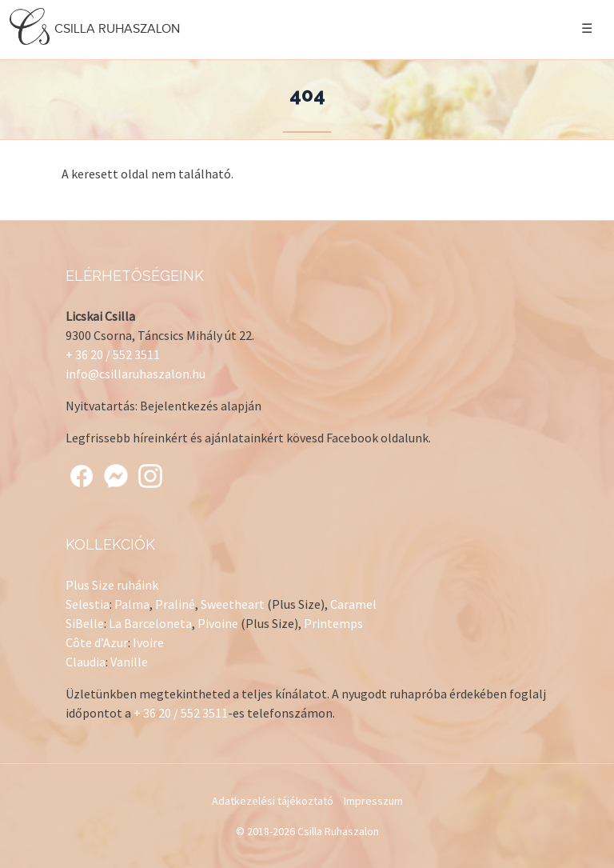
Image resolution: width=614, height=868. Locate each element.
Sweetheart (233, 604)
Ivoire (148, 642)
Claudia (86, 662)
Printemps (333, 623)
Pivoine (218, 623)
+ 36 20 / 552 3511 (113, 354)
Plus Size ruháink (112, 585)
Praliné (175, 604)
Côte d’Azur (97, 642)
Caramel (353, 604)
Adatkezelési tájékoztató (273, 801)
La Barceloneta (150, 623)
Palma (132, 604)
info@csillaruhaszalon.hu (136, 374)
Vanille (129, 662)
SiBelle (85, 623)
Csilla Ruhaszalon (97, 28)
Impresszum (373, 801)
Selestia (88, 604)
